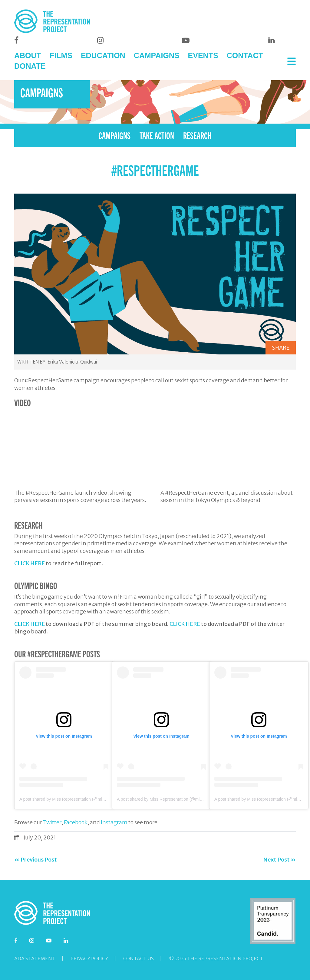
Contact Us (139, 958)
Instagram (114, 822)
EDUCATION (103, 55)
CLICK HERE (30, 563)
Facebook (76, 822)
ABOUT (28, 55)
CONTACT (245, 55)
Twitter (52, 822)
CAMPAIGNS (157, 55)
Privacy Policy (89, 958)
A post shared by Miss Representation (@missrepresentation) (77, 799)
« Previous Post (36, 860)
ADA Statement (35, 958)
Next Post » (279, 860)
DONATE (30, 66)
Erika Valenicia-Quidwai (72, 362)
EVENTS (203, 55)
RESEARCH (197, 135)
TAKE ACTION (157, 135)
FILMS (61, 55)
